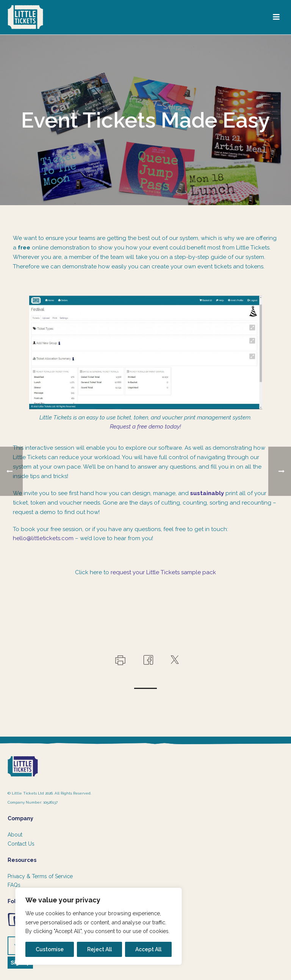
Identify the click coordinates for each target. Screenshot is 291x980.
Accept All (148, 949)
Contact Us (21, 844)
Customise (50, 949)
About (15, 835)
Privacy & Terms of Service (40, 876)
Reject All (99, 949)
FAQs (14, 885)
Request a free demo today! (145, 427)
